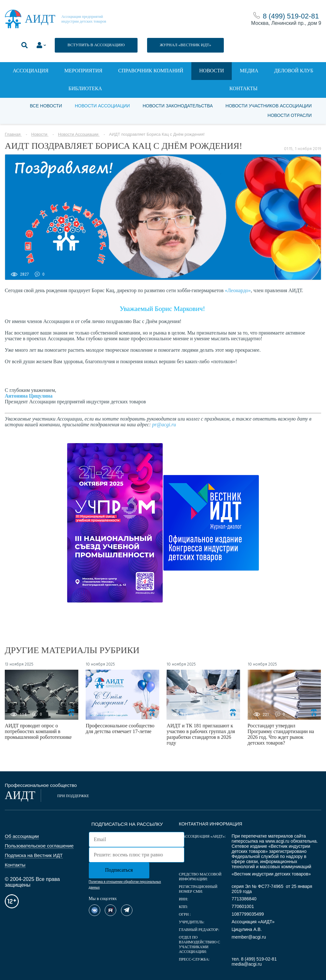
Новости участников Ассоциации (269, 106)
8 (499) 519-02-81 (291, 16)
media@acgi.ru (247, 964)
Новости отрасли (290, 115)
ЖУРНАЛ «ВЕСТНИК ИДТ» (186, 45)
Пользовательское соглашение (39, 846)
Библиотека (85, 88)
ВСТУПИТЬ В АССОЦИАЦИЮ (96, 45)
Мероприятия (83, 71)
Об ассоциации (22, 836)
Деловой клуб (294, 71)
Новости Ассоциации (102, 106)
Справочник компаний (151, 71)
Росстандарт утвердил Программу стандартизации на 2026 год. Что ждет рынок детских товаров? (281, 734)
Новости (212, 71)
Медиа (249, 71)
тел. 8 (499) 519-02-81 (254, 959)
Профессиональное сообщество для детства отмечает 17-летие (120, 728)
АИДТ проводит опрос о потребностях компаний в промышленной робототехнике (38, 731)
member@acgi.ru (249, 937)
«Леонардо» (238, 290)
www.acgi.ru (277, 841)
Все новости (46, 106)
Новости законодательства (178, 106)
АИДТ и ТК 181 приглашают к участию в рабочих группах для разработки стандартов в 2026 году (201, 734)
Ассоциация (31, 71)
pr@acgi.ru (164, 425)
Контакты (244, 88)
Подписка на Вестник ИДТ (34, 855)
